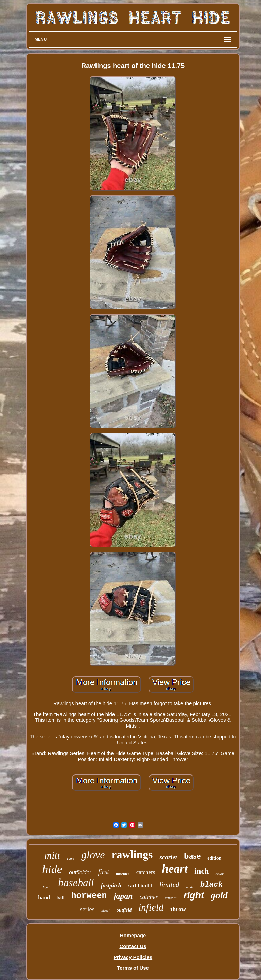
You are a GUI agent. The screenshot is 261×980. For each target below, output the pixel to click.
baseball (76, 883)
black (211, 885)
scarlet (168, 857)
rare (71, 858)
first (104, 872)
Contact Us (133, 946)
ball (61, 898)
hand (44, 898)
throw (178, 909)
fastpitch (111, 885)
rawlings (132, 855)
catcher (149, 897)
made (190, 887)
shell (106, 910)
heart (175, 869)
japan (123, 896)
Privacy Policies (133, 957)
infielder (123, 874)
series (87, 909)
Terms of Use (133, 968)
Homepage (133, 935)
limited (169, 885)
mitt (53, 855)
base (192, 856)
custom (171, 898)
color (219, 874)
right (194, 895)
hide (52, 869)
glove (93, 855)
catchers (146, 872)
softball (140, 886)
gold (219, 895)
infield (151, 907)
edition (214, 858)
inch (202, 871)
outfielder (80, 872)
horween (89, 896)
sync (47, 887)
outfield (124, 910)
